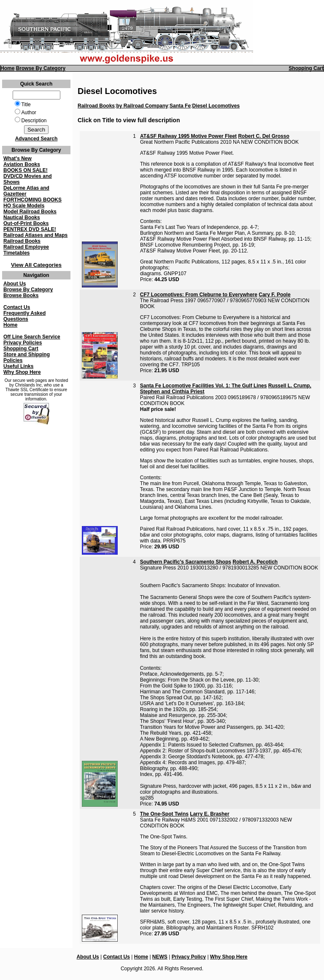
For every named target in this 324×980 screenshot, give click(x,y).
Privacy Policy (189, 957)
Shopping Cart (306, 68)
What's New (18, 158)
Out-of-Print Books (26, 223)
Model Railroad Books (30, 212)
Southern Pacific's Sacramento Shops (186, 562)
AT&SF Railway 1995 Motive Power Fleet (188, 136)
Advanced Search (36, 139)
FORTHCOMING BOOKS (32, 200)
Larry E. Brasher (209, 814)
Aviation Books (22, 164)
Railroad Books (22, 241)
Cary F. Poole (274, 295)
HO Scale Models (24, 206)
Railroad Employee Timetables (26, 250)
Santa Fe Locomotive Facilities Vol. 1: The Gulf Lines (204, 386)
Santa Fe (180, 106)
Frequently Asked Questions (24, 316)
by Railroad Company (142, 106)
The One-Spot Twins (164, 814)
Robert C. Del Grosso (263, 136)
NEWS (160, 957)
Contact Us (17, 307)
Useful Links (18, 366)
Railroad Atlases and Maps (35, 235)
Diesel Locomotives (216, 106)
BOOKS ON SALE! (26, 170)
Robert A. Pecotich (255, 562)
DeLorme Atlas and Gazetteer (26, 191)
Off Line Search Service (32, 337)
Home (7, 68)
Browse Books (21, 295)
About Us (15, 284)
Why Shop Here (22, 372)
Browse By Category (41, 68)
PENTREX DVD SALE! (30, 229)
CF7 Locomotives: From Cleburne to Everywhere (199, 295)
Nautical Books (22, 217)
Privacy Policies (23, 343)
